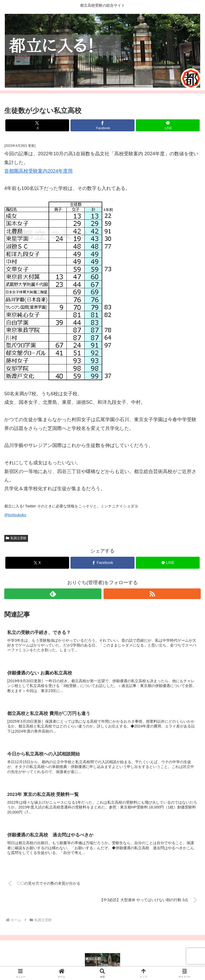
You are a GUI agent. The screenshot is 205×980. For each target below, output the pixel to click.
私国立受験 (16, 538)
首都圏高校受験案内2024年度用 (38, 171)
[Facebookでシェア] (102, 125)
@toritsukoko (15, 515)
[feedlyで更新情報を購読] (53, 594)
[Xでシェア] (37, 125)
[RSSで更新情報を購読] (152, 594)
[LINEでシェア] (168, 125)
